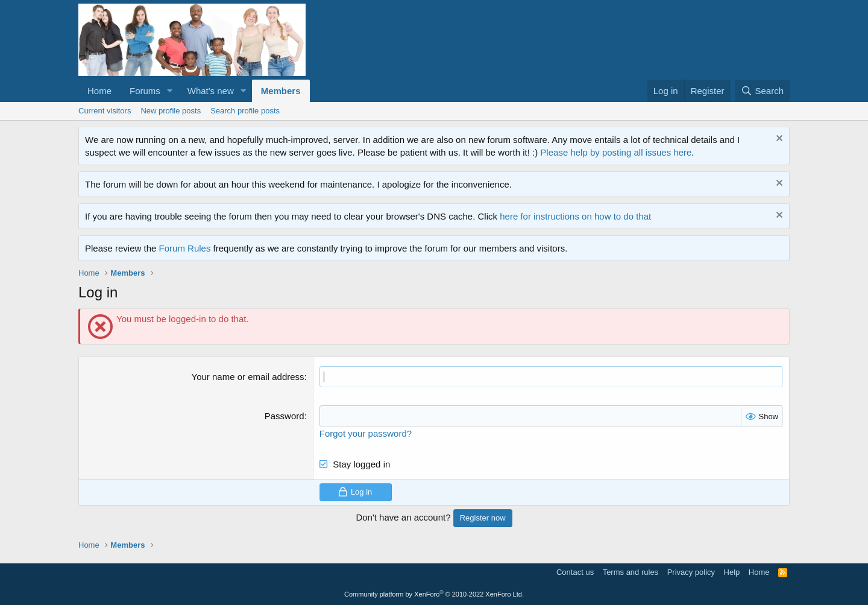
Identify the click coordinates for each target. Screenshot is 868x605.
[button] (170, 91)
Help (732, 572)
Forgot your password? (366, 433)
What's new (211, 91)
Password (285, 416)
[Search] (762, 91)
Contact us (575, 572)
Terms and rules (631, 572)
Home (99, 91)
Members (281, 91)
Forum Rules (185, 248)
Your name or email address (248, 377)
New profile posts (171, 111)
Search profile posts (245, 111)
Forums (145, 91)
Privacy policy (691, 572)
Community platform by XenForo (434, 594)
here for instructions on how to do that (575, 216)
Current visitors (105, 111)
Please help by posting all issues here (616, 152)
